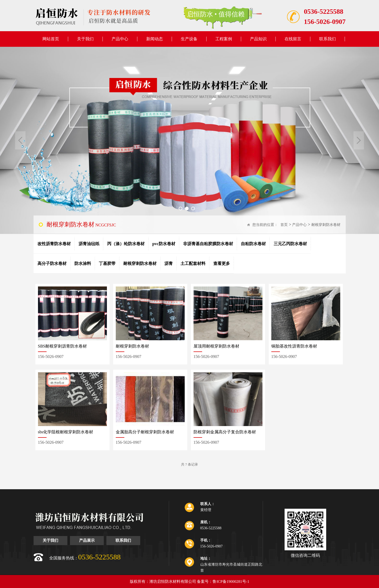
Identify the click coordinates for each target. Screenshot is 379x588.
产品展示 (87, 540)
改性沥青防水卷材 (54, 244)
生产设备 (189, 39)
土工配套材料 (193, 263)
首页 (284, 225)
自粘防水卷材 (253, 244)
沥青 (169, 263)
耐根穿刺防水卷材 (326, 225)
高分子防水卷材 (52, 263)
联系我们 (327, 39)
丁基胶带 (107, 263)
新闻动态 (155, 39)
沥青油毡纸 (89, 244)
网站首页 (51, 39)
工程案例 (224, 39)
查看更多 (222, 263)
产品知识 (258, 39)
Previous (20, 140)
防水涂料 (83, 263)
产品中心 (120, 39)
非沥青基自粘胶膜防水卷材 (208, 244)
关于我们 (85, 39)
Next (359, 140)
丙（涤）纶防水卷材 (126, 244)
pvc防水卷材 (164, 244)
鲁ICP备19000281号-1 (231, 582)
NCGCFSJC (81, 224)
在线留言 (293, 39)
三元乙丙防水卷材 (290, 244)
